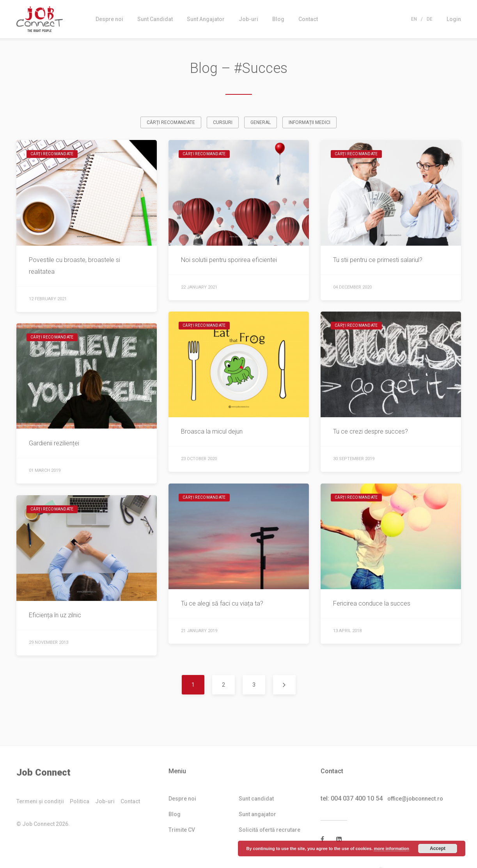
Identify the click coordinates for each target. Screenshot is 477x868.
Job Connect (43, 774)
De (430, 19)
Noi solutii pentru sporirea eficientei (229, 261)
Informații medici (309, 124)
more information (391, 849)
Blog (278, 19)
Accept (438, 849)
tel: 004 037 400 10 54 (352, 800)
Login (454, 19)
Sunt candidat (256, 800)
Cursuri (223, 124)
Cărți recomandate (171, 124)
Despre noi (109, 19)
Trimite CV (182, 831)
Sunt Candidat (155, 19)
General (261, 124)
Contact (308, 19)
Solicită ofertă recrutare (270, 831)
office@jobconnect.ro (420, 800)
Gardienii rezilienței (54, 444)
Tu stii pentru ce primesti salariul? (378, 261)
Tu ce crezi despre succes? (371, 433)
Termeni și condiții (40, 803)
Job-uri (248, 19)
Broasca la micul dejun (213, 433)
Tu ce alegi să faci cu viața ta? (222, 605)
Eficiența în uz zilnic (55, 616)
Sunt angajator (257, 815)
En (414, 19)
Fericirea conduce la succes (372, 605)
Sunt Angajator (206, 19)
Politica (80, 803)
